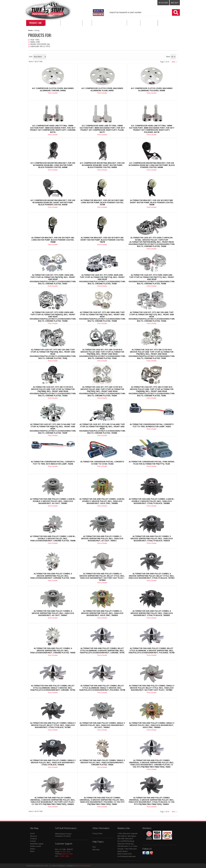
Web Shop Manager (83, 866)
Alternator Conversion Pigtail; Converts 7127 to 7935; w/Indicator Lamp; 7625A (152, 425)
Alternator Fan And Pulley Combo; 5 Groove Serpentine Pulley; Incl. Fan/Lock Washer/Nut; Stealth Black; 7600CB (152, 538)
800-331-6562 (68, 854)
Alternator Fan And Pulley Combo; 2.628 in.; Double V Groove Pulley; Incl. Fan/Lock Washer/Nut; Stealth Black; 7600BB (152, 501)
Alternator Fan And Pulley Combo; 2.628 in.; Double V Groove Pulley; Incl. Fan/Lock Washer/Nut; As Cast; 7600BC (53, 501)
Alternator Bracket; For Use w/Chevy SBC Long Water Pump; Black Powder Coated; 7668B (53, 240)
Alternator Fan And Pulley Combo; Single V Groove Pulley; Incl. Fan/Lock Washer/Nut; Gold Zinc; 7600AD (152, 725)
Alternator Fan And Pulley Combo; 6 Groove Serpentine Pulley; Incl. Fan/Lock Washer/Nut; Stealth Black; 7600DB (152, 613)
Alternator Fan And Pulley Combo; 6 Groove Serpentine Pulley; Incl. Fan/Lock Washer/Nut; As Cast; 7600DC (53, 613)
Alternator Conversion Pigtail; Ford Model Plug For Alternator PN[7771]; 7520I (152, 463)
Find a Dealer (53, 245)
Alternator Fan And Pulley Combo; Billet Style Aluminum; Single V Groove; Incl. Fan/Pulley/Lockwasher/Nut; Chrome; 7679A (53, 688)
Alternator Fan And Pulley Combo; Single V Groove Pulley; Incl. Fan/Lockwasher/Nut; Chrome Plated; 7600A (102, 762)
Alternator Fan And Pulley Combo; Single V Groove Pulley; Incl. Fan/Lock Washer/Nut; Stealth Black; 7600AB (53, 762)
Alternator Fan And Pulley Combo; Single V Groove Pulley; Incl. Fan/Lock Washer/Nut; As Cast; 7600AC (102, 725)
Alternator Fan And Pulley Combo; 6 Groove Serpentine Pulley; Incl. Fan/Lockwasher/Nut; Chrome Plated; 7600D (53, 650)
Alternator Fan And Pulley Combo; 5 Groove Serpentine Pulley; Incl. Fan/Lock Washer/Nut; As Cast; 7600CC (102, 538)
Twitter (148, 853)
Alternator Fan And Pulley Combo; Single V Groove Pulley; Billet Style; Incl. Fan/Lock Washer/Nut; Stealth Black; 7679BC (53, 725)
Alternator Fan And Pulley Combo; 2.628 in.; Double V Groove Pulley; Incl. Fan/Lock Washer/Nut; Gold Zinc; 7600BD (102, 501)
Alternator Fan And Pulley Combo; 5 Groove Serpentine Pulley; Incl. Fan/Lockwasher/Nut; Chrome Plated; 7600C (53, 576)
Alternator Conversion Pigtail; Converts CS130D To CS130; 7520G (102, 463)
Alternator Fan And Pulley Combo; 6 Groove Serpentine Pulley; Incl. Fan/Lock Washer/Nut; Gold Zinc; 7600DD (102, 613)
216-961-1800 (65, 852)
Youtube (151, 853)
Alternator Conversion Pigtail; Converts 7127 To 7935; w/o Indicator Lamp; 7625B (53, 463)
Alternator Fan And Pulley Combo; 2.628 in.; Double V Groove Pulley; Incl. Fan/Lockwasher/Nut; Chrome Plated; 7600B (53, 538)
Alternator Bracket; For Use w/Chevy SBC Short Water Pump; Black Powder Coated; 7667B (102, 240)
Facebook (144, 853)
